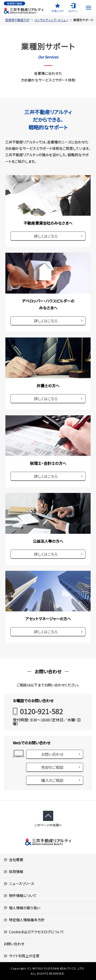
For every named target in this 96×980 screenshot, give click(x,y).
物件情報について (20, 896)
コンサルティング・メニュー (51, 20)
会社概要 (13, 860)
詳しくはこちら (46, 236)
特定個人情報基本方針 (24, 920)
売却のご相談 (52, 767)
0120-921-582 (41, 711)
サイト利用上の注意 (22, 956)
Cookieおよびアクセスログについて (34, 932)
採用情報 (13, 872)
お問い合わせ (52, 754)
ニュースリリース (19, 884)
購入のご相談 (52, 780)
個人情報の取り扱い (22, 908)
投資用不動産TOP (17, 20)
